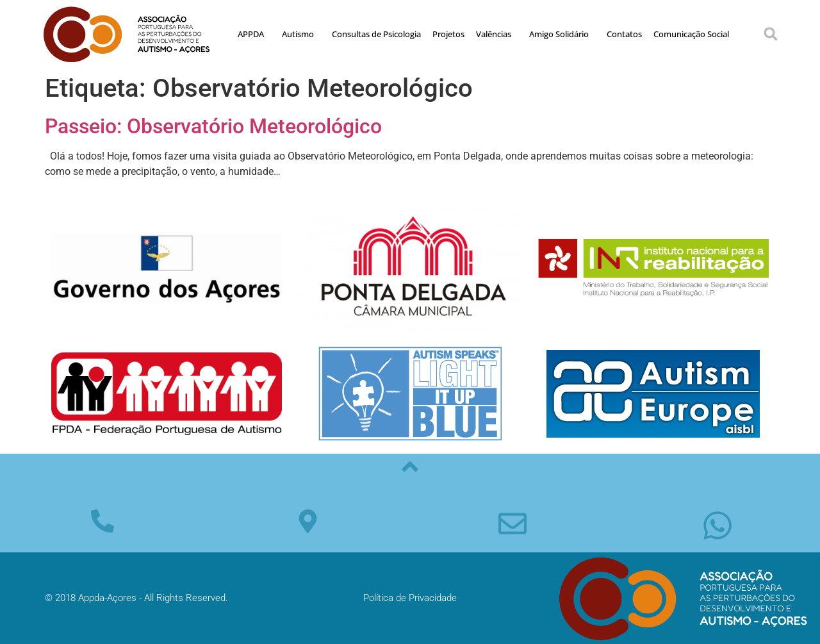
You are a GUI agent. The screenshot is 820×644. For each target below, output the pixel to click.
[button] (771, 34)
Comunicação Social (691, 34)
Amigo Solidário (562, 34)
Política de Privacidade (410, 598)
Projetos (448, 34)
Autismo (301, 34)
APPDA (254, 34)
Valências (497, 34)
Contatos (624, 34)
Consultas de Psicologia (376, 34)
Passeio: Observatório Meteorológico (213, 126)
